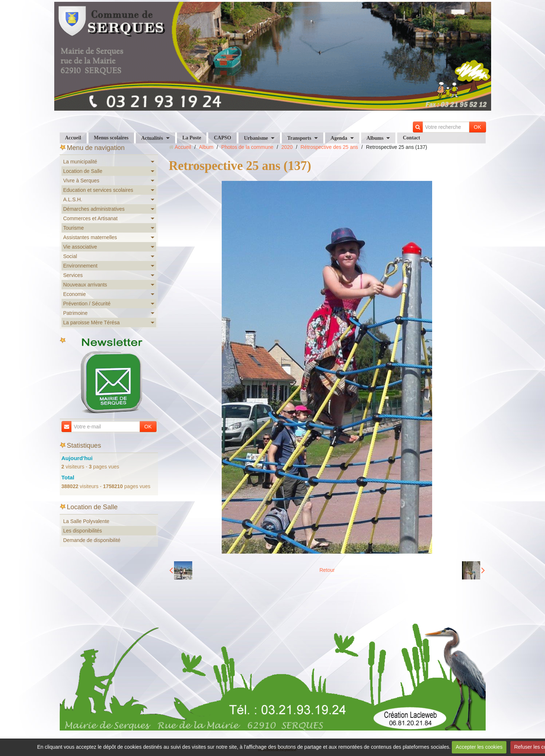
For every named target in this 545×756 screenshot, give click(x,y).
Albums (375, 138)
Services (73, 275)
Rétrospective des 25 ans (329, 147)
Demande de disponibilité (92, 540)
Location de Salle (83, 171)
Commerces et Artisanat (90, 218)
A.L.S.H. (73, 199)
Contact (411, 138)
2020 (287, 147)
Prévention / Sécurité (87, 304)
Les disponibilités (83, 531)
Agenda (339, 138)
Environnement (80, 266)
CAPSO (222, 138)
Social (70, 256)
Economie (75, 294)
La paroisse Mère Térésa (92, 322)
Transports (299, 138)
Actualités (152, 138)
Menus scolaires (111, 138)
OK (477, 127)
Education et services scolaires (98, 190)
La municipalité (80, 162)
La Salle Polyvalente (86, 521)
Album (206, 147)
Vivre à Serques (81, 181)
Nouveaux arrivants (85, 285)
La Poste (192, 138)
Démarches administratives (94, 209)
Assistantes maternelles (90, 237)
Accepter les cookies (479, 747)
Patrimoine (76, 313)
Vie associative (80, 247)
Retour (327, 570)
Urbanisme (256, 138)
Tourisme (74, 228)
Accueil (73, 138)
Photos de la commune (247, 147)
